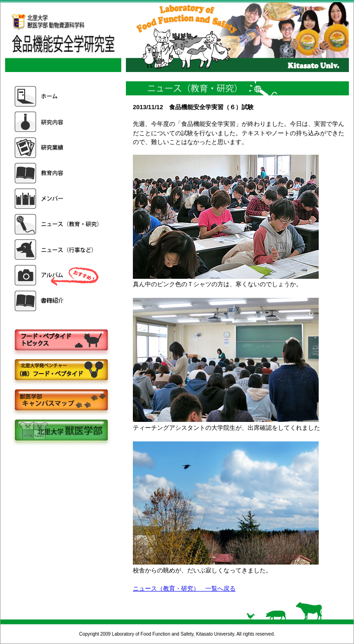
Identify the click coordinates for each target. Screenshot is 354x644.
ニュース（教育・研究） (58, 224)
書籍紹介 (58, 301)
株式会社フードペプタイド (61, 371)
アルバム (58, 275)
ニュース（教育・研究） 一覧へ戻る (184, 588)
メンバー (58, 199)
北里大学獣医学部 (61, 431)
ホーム (58, 96)
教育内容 (58, 173)
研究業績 (58, 148)
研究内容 (58, 122)
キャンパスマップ (61, 401)
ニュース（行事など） (58, 250)
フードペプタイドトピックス (61, 340)
